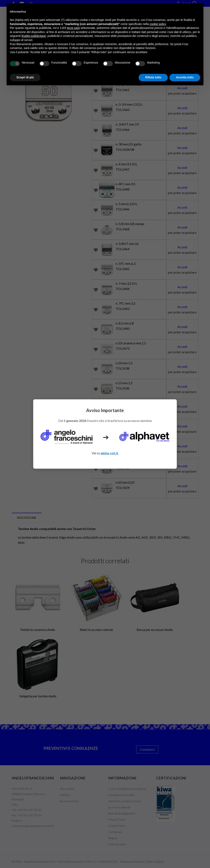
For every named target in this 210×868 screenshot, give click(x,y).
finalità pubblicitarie (34, 36)
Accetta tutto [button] (185, 77)
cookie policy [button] (158, 24)
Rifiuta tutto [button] (153, 77)
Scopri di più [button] (25, 77)
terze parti (73, 28)
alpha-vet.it (109, 453)
